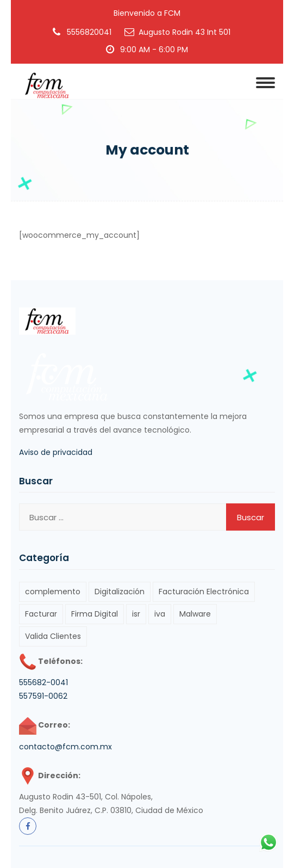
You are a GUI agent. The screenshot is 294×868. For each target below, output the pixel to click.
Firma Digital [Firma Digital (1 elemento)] (95, 614)
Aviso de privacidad (56, 452)
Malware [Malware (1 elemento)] (195, 614)
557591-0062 (43, 696)
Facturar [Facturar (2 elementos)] (41, 614)
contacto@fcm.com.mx (65, 747)
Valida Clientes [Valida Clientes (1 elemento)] (53, 636)
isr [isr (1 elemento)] (136, 614)
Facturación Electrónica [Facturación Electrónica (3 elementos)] (204, 592)
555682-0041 (43, 682)
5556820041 (89, 32)
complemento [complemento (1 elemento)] (53, 592)
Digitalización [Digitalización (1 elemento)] (120, 592)
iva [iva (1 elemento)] (160, 614)
